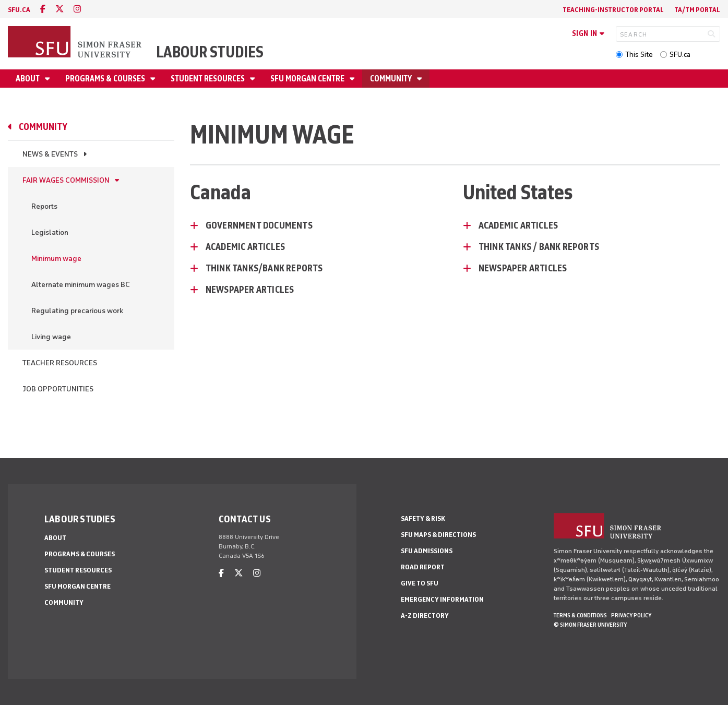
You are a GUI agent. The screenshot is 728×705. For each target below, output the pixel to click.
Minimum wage (56, 259)
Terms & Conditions (580, 615)
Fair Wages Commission (66, 180)
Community (392, 79)
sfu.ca (19, 10)
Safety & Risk (423, 518)
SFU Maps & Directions (438, 535)
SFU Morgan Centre (308, 79)
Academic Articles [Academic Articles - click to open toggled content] (245, 247)
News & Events (50, 154)
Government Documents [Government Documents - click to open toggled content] (259, 225)
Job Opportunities (58, 389)
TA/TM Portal (697, 10)
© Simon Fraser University (590, 625)
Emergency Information (442, 599)
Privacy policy (631, 615)
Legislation (50, 232)
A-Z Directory (425, 616)
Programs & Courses (106, 79)
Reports (44, 206)
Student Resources (208, 79)
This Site (639, 55)
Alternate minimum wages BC (81, 285)
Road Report (423, 567)
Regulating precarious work (77, 311)
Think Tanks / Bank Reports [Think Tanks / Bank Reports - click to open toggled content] (539, 247)
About (28, 79)
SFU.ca (680, 55)
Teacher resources (60, 363)
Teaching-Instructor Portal (613, 10)
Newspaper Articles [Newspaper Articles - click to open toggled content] (250, 290)
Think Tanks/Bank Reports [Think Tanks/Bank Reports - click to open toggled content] (264, 268)
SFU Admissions (427, 551)
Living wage (51, 337)
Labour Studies (210, 52)
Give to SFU (420, 583)
